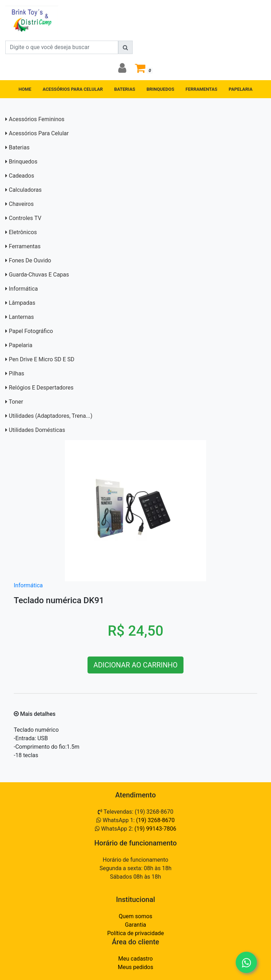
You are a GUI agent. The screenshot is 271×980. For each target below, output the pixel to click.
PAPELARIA (241, 89)
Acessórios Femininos (37, 119)
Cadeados (22, 176)
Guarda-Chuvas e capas (39, 275)
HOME (25, 89)
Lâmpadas (22, 303)
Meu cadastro (135, 959)
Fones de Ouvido (30, 260)
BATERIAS (125, 89)
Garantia (135, 925)
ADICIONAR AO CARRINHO (136, 665)
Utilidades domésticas (37, 430)
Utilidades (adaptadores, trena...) (51, 416)
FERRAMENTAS (201, 89)
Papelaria (21, 345)
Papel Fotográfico (31, 331)
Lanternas (21, 317)
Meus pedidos (135, 967)
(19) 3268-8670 (155, 820)
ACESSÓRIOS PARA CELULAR (73, 89)
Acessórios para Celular (39, 133)
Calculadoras (25, 190)
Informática (23, 289)
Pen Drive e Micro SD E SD (42, 359)
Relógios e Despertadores (41, 388)
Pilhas (17, 373)
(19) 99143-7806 (155, 829)
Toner (16, 402)
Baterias (19, 147)
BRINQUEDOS (160, 89)
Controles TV (25, 218)
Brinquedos (23, 162)
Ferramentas (25, 246)
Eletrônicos (23, 232)
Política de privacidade (136, 933)
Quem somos (135, 916)
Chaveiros (21, 204)
